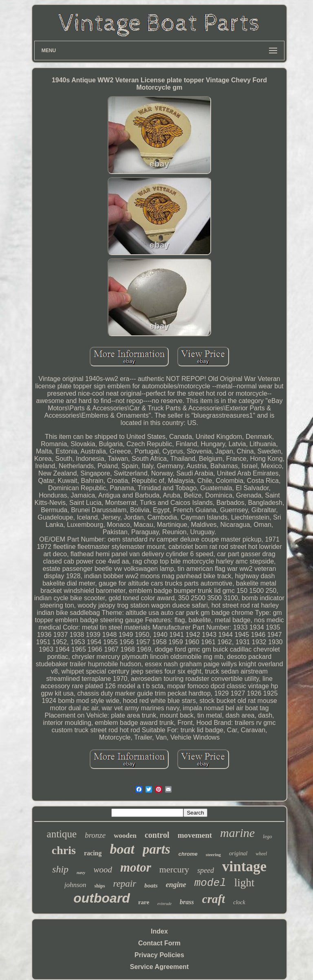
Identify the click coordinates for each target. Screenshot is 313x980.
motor (136, 867)
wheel (261, 854)
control (157, 835)
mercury (174, 869)
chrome (188, 854)
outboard (102, 898)
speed (206, 870)
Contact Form (159, 943)
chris (64, 850)
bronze (95, 835)
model (210, 883)
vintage (244, 867)
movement (195, 835)
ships (100, 886)
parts (156, 849)
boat (122, 849)
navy (81, 872)
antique (62, 834)
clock (239, 902)
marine (237, 833)
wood (103, 870)
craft (214, 899)
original (238, 853)
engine (176, 885)
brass (187, 902)
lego (267, 836)
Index (159, 931)
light (245, 883)
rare (144, 902)
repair (125, 884)
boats (151, 885)
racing (93, 853)
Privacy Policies (159, 955)
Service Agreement (159, 967)
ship (60, 869)
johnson (75, 885)
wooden (125, 836)
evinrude (164, 904)
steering (213, 854)
